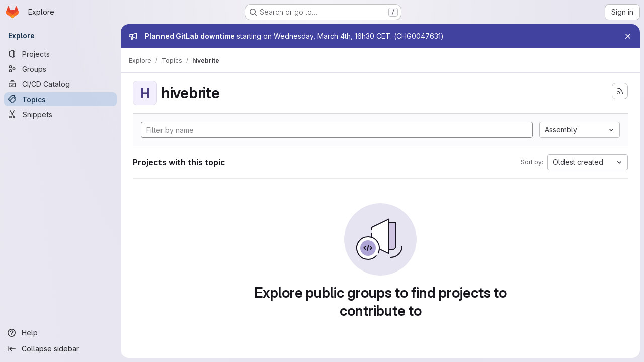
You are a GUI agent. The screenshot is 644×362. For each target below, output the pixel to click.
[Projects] (60, 54)
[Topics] (60, 99)
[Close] (628, 36)
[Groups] (60, 69)
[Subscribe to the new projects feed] (620, 91)
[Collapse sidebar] (60, 349)
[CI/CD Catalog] (60, 84)
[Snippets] (60, 114)
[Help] (60, 333)
